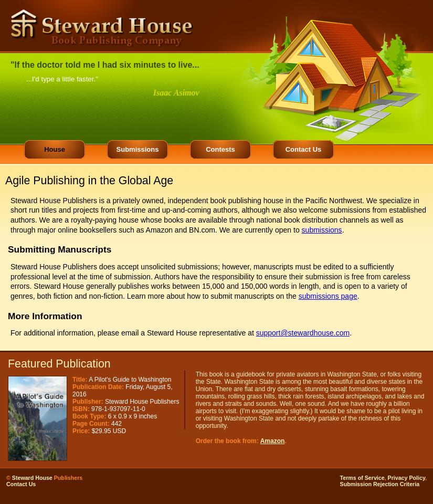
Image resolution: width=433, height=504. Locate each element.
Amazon (273, 441)
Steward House (32, 478)
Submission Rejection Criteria (380, 484)
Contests (220, 149)
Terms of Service (362, 478)
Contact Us (304, 149)
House (55, 149)
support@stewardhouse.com (303, 333)
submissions (322, 230)
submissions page (328, 296)
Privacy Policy (406, 478)
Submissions (138, 149)
